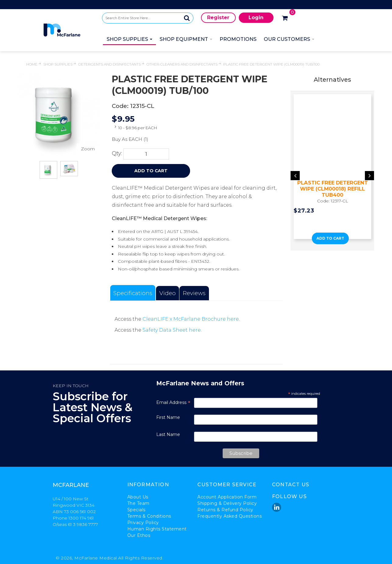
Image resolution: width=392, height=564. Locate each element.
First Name (168, 417)
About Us (138, 497)
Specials (136, 510)
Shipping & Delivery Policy (227, 503)
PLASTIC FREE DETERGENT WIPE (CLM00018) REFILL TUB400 (333, 189)
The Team (138, 503)
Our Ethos (139, 535)
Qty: (117, 153)
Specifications (133, 293)
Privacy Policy (143, 523)
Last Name (168, 434)
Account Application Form (227, 497)
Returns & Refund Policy (225, 510)
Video (168, 293)
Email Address (173, 402)
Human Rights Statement (157, 529)
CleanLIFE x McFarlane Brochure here (191, 319)
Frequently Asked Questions (230, 516)
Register (218, 18)
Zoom (88, 149)
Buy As (120, 139)
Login (256, 18)
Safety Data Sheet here (172, 330)
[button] (325, 248)
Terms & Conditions (149, 516)
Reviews (194, 293)
